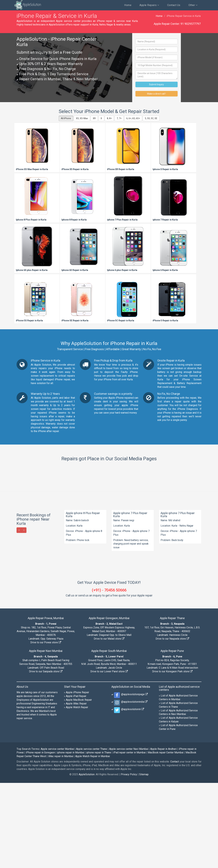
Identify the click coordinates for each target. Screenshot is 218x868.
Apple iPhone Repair (77, 777)
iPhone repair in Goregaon (40, 838)
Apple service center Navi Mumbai (129, 834)
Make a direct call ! (156, 94)
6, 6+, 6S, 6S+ (133, 118)
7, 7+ (119, 118)
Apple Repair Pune (172, 736)
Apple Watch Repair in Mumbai (93, 841)
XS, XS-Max (82, 118)
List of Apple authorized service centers (179, 773)
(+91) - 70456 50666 (109, 675)
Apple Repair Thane (172, 703)
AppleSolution (27, 5)
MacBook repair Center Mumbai (166, 838)
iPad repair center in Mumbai (129, 838)
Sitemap (144, 859)
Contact (175, 847)
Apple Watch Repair (77, 792)
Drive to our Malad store (109, 724)
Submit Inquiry (156, 84)
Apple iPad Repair (76, 781)
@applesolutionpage (134, 779)
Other (193, 5)
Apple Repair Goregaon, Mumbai (109, 703)
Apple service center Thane (92, 834)
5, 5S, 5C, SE (151, 118)
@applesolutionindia (134, 787)
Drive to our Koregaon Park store (172, 757)
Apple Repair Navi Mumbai (46, 736)
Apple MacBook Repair (79, 785)
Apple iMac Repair (76, 789)
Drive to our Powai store (46, 728)
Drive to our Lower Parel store (109, 757)
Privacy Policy (129, 859)
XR (94, 118)
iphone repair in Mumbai (71, 838)
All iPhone (66, 118)
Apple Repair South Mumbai (109, 736)
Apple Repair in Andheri (163, 834)
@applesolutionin (132, 794)
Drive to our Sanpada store (46, 757)
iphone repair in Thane (99, 838)
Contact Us (174, 5)
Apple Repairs (149, 5)
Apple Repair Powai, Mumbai (46, 703)
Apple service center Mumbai (57, 834)
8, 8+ (109, 118)
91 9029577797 (191, 24)
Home (128, 5)
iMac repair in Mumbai (61, 841)
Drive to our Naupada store (172, 724)
